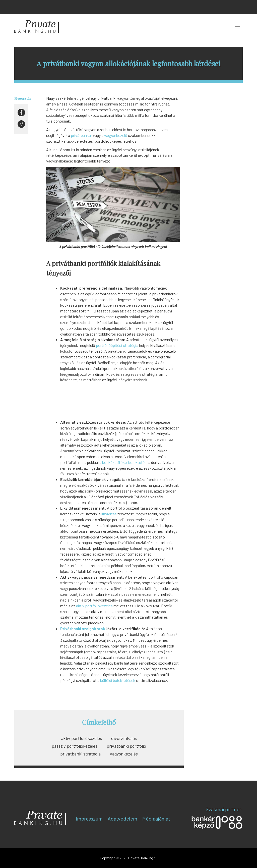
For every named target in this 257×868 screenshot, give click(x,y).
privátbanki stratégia (80, 754)
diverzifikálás (124, 738)
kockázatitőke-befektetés (124, 462)
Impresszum (89, 819)
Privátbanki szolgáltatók (83, 629)
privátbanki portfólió (126, 746)
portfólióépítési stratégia (117, 345)
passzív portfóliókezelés (75, 746)
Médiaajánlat (156, 819)
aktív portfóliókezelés (94, 606)
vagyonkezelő (116, 135)
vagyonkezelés (124, 754)
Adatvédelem (122, 819)
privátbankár (81, 135)
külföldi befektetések (118, 680)
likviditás (109, 514)
